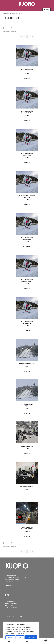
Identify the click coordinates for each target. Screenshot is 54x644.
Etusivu (7, 14)
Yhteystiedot (8, 586)
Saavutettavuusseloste (11, 603)
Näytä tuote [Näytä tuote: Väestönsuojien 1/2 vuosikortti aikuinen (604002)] (27, 536)
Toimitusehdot (9, 605)
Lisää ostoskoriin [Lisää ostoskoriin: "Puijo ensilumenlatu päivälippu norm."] (27, 331)
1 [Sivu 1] (24, 36)
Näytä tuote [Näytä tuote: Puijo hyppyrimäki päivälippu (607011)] (27, 371)
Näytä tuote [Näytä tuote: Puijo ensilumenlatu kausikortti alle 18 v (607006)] (27, 120)
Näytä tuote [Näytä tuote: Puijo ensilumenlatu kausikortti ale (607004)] (27, 78)
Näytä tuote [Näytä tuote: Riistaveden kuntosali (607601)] (27, 454)
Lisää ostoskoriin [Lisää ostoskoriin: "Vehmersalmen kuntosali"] (27, 494)
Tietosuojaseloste (10, 601)
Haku (27, 641)
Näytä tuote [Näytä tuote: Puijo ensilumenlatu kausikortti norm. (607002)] (27, 162)
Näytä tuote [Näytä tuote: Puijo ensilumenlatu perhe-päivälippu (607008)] (27, 204)
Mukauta (10, 637)
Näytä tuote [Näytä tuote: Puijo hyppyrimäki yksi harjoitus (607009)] (27, 413)
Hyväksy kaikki (31, 637)
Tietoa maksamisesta (11, 608)
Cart (42, 640)
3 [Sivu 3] (30, 36)
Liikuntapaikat (14, 14)
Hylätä (20, 637)
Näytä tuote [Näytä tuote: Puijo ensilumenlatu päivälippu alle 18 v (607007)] (27, 288)
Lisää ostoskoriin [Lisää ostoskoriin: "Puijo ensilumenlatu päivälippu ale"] (27, 246)
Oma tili (9, 641)
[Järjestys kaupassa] (11, 28)
